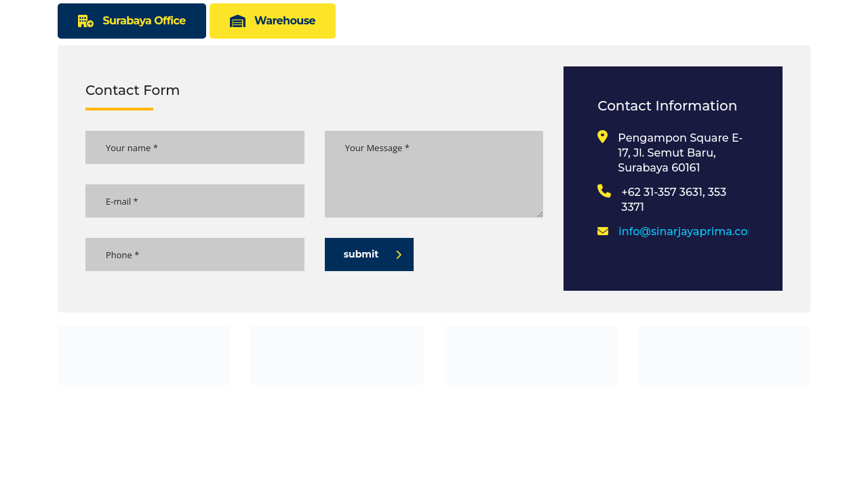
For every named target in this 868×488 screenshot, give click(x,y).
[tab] (132, 21)
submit (373, 254)
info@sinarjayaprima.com (689, 231)
